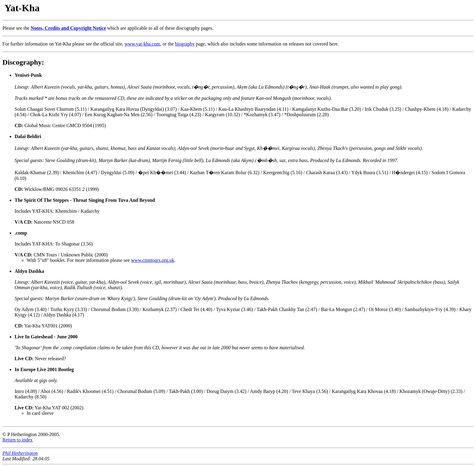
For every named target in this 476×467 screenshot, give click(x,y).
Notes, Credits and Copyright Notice (68, 28)
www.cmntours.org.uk (152, 260)
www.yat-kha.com (142, 44)
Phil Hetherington (20, 453)
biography (185, 44)
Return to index (18, 440)
